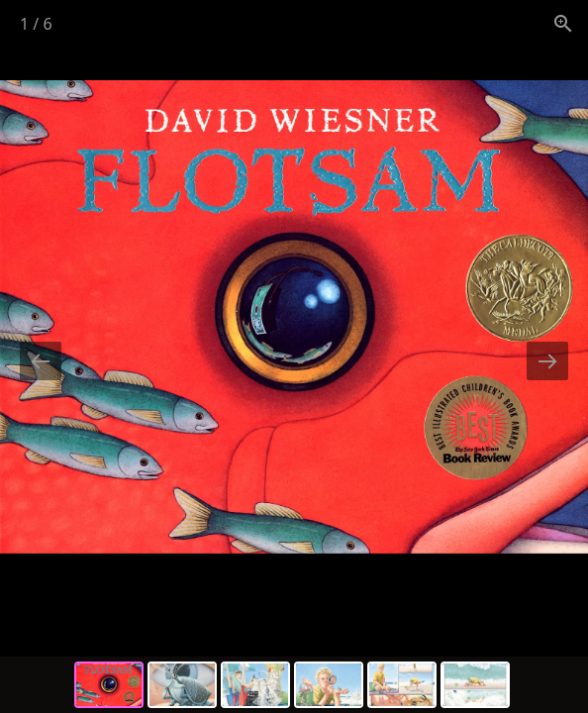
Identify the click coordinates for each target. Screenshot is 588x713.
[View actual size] (563, 23)
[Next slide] (547, 361)
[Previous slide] (41, 361)
